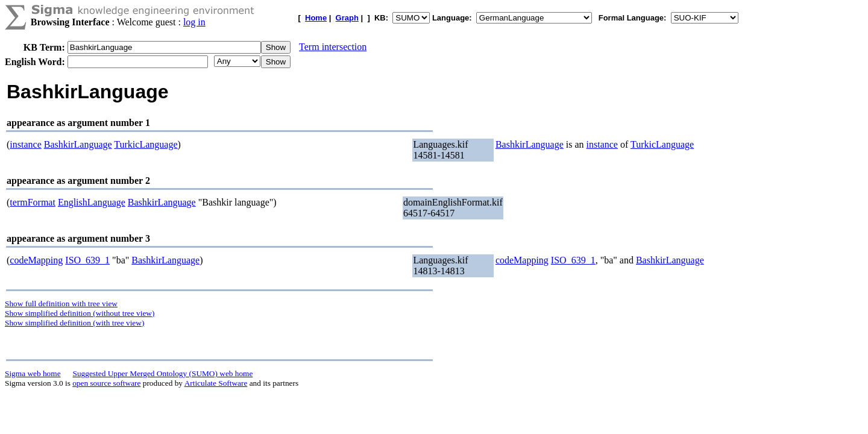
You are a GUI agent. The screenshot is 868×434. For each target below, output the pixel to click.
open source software (106, 383)
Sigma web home (33, 373)
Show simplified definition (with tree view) (74, 323)
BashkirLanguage (78, 144)
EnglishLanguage (92, 202)
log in (194, 22)
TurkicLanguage (146, 144)
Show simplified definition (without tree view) (80, 313)
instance (25, 144)
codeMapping (36, 260)
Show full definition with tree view (61, 303)
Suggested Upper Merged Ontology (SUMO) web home (163, 373)
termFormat (33, 202)
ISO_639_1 (87, 260)
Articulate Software (216, 383)
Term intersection (333, 47)
